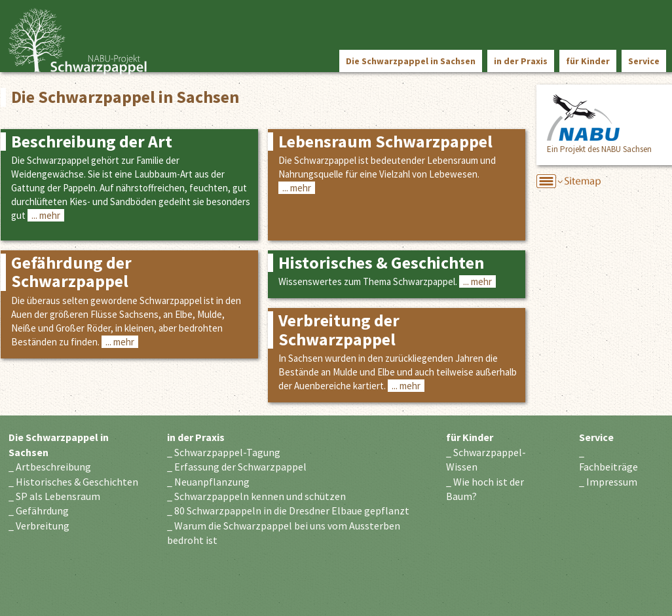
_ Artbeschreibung (50, 467)
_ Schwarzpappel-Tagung (224, 452)
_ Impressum (608, 482)
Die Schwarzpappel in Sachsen (411, 61)
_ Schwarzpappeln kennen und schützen (256, 496)
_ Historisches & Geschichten (73, 482)
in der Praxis (521, 61)
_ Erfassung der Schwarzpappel (237, 467)
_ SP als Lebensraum (54, 496)
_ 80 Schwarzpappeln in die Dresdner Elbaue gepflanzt (288, 510)
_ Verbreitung (39, 526)
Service (644, 61)
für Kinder (588, 61)
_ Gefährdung (39, 510)
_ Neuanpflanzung (208, 482)
